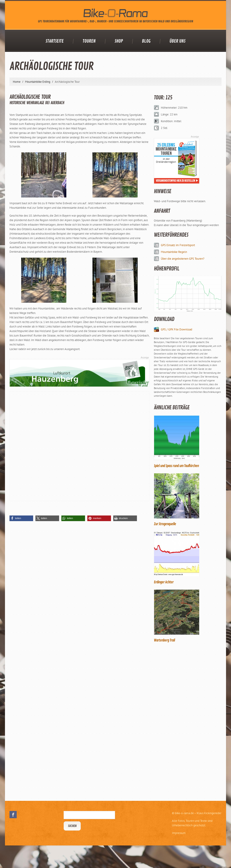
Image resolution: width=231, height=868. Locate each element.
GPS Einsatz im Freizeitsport (178, 245)
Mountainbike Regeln (174, 252)
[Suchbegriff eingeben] (89, 815)
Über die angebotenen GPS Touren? (183, 259)
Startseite (55, 41)
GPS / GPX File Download (177, 329)
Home (17, 82)
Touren (89, 41)
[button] (21, 518)
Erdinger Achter (164, 582)
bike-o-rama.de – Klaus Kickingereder (198, 813)
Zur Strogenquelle (165, 524)
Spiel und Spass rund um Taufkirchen (176, 466)
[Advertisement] (188, 721)
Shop (119, 41)
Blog (146, 41)
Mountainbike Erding (38, 82)
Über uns (177, 41)
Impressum (179, 833)
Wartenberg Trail (164, 640)
